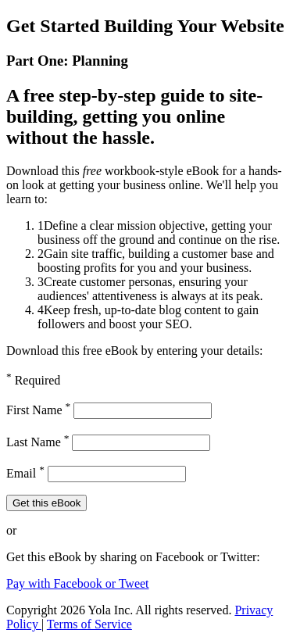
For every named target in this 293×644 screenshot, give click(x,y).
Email (25, 473)
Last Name (38, 442)
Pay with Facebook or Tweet (78, 583)
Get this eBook (46, 503)
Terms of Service (89, 624)
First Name (38, 410)
